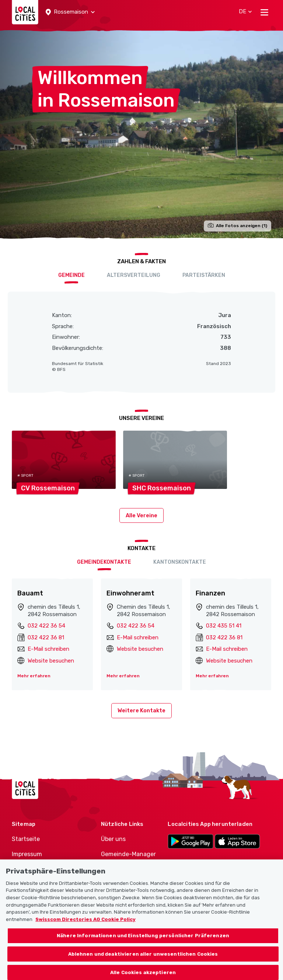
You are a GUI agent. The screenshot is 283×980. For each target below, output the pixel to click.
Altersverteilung (134, 275)
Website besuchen (51, 661)
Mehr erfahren (34, 676)
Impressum (27, 854)
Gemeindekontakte (104, 562)
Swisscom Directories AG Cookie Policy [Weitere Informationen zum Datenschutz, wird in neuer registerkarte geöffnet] (85, 924)
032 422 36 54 (46, 626)
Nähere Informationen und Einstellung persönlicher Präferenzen (143, 940)
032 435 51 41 (224, 626)
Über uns (113, 839)
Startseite (26, 839)
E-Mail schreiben (48, 649)
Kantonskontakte (180, 562)
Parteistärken (204, 275)
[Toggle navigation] (264, 12)
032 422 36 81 (46, 637)
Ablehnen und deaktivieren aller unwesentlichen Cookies (143, 958)
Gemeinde (71, 275)
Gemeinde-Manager (128, 854)
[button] (70, 12)
